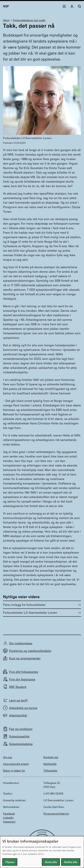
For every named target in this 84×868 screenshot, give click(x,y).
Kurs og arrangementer (25, 658)
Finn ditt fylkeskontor (24, 672)
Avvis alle (51, 862)
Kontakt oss (51, 757)
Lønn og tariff (18, 700)
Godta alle (71, 862)
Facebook (9, 814)
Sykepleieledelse (21, 744)
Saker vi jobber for (14, 771)
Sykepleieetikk (19, 736)
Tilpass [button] (10, 862)
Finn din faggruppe (22, 679)
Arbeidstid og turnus (23, 708)
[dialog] (42, 852)
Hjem (6, 20)
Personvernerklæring (56, 814)
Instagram (9, 822)
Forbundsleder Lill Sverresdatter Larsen (30, 613)
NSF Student (18, 687)
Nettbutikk (50, 764)
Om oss (8, 757)
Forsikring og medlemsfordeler (30, 651)
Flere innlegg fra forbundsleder (24, 605)
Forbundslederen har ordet (29, 20)
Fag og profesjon (21, 729)
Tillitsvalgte (50, 771)
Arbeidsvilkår (18, 715)
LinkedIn (8, 818)
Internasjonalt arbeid (16, 764)
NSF (6, 6)
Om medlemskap (21, 643)
